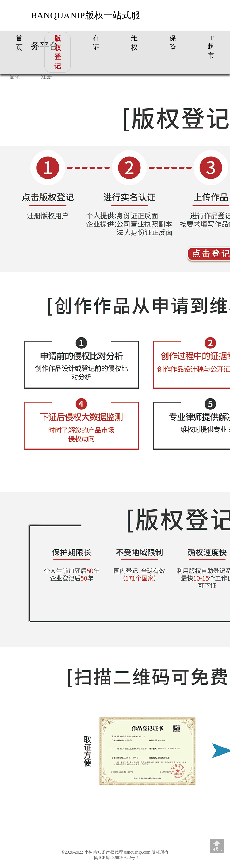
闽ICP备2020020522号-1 (116, 858)
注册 (47, 77)
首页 (19, 43)
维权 (134, 43)
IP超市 (211, 46)
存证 (96, 43)
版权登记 (58, 52)
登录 (15, 77)
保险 (173, 43)
